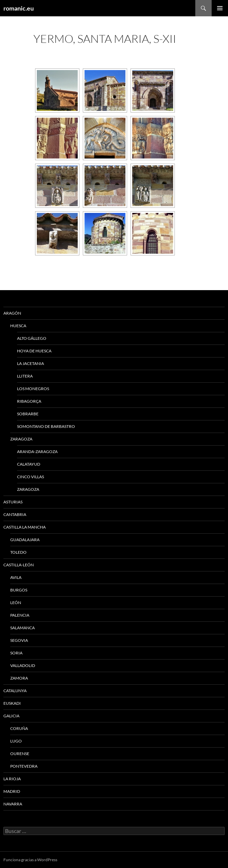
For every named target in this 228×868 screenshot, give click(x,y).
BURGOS (19, 590)
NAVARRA (13, 804)
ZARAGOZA (21, 439)
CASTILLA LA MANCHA (25, 527)
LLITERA (25, 376)
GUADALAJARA (25, 540)
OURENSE (20, 754)
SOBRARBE (28, 414)
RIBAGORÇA (29, 401)
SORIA (16, 653)
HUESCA (18, 326)
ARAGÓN (12, 313)
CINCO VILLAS (31, 477)
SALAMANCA (22, 628)
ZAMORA (19, 678)
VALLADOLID (23, 665)
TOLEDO (18, 552)
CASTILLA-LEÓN (19, 565)
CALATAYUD (29, 464)
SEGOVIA (19, 640)
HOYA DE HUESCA (34, 351)
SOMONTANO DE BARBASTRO (46, 426)
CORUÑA (19, 728)
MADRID (12, 791)
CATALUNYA (15, 691)
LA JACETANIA (31, 363)
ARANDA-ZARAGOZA (37, 452)
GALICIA (11, 716)
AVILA (16, 577)
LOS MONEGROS (33, 389)
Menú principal (220, 8)
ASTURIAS (13, 502)
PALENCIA (20, 615)
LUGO (16, 741)
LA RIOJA (12, 779)
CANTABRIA (15, 514)
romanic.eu (19, 8)
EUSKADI (12, 703)
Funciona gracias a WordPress (30, 860)
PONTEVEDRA (24, 766)
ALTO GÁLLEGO (32, 338)
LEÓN (16, 603)
